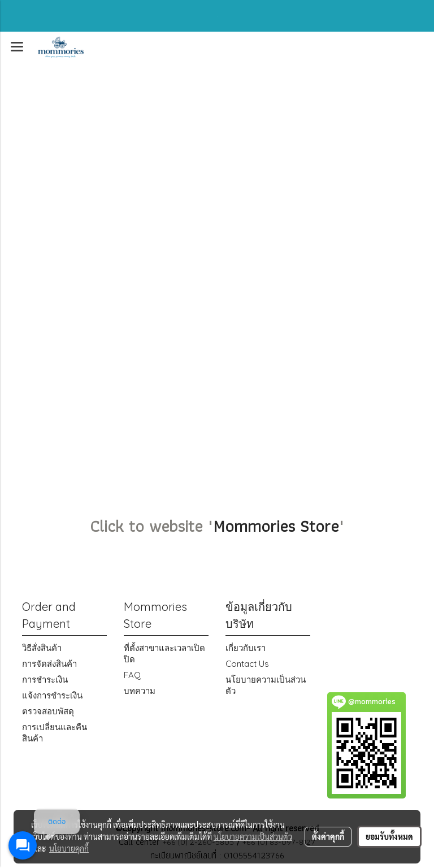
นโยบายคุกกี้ (69, 848)
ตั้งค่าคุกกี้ (328, 836)
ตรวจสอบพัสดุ (48, 711)
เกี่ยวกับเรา (246, 648)
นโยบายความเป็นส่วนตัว (253, 836)
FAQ (132, 675)
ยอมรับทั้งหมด (389, 836)
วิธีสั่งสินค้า (42, 648)
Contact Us (247, 664)
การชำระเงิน (45, 680)
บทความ (140, 691)
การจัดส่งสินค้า (49, 664)
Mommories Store (276, 526)
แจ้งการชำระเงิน (52, 695)
